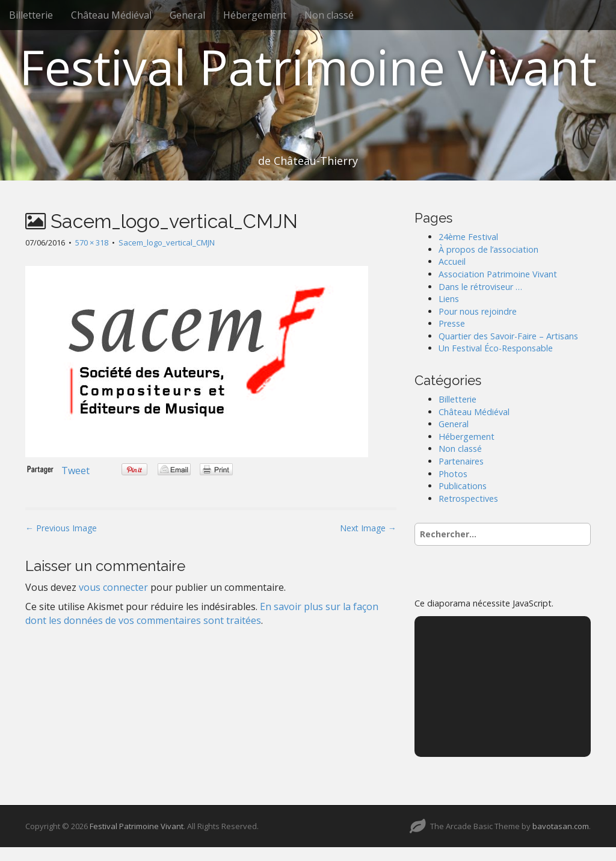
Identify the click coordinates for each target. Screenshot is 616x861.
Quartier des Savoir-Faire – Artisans (508, 336)
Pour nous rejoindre (478, 311)
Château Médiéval (111, 15)
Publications (463, 486)
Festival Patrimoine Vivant (308, 66)
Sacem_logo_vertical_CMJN (167, 242)
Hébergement (255, 15)
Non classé (329, 15)
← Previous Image (61, 528)
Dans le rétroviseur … (480, 287)
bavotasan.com (561, 826)
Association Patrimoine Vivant (498, 274)
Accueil (452, 261)
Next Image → (368, 528)
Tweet (75, 471)
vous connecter (113, 587)
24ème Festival (468, 237)
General (187, 15)
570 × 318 (92, 242)
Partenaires (461, 461)
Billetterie (31, 15)
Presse (452, 323)
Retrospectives (468, 498)
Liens (449, 299)
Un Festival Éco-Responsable (496, 348)
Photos (453, 474)
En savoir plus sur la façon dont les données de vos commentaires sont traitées (202, 613)
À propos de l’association (488, 249)
